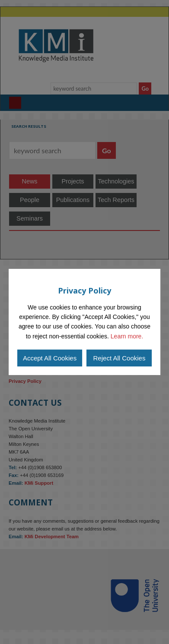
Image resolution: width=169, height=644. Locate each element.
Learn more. (127, 336)
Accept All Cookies (50, 358)
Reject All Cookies (120, 358)
